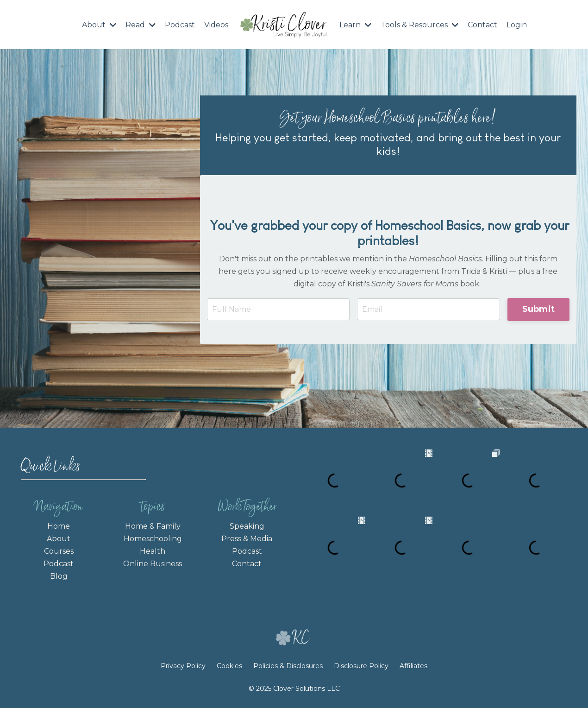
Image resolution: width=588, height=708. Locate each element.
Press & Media (247, 539)
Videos (216, 25)
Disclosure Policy (361, 666)
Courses (59, 551)
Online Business (153, 564)
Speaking (247, 526)
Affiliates (413, 666)
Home (59, 526)
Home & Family (153, 526)
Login (517, 25)
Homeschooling (153, 539)
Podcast (180, 25)
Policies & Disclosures (288, 666)
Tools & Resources (419, 25)
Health (153, 551)
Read (141, 25)
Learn (355, 25)
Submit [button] (539, 309)
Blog (59, 576)
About (99, 25)
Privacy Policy (184, 666)
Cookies (229, 666)
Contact (482, 25)
